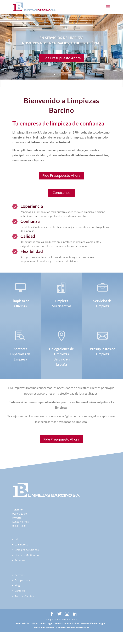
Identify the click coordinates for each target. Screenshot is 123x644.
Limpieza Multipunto (27, 555)
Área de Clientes (24, 596)
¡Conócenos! (61, 193)
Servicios (20, 560)
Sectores (20, 575)
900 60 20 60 (20, 514)
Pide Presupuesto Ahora (62, 58)
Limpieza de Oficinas (27, 550)
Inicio (18, 539)
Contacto (20, 591)
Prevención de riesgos (93, 623)
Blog (17, 585)
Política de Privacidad (67, 623)
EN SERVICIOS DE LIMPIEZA (61, 38)
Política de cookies (44, 628)
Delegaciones (22, 580)
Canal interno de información (73, 628)
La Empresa (21, 544)
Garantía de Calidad (27, 623)
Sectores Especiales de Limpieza (20, 354)
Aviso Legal (46, 623)
